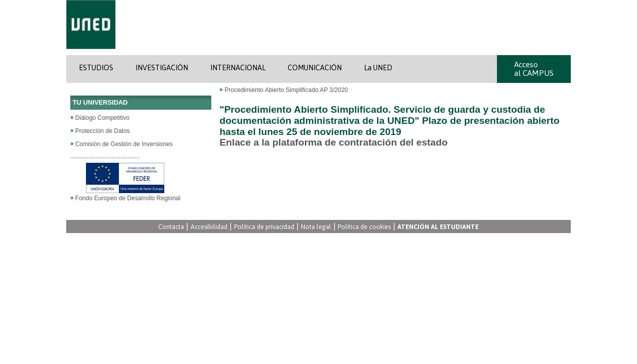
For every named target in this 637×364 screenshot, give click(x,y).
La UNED (378, 68)
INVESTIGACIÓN (162, 68)
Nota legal (316, 227)
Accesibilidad (209, 227)
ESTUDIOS (96, 68)
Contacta (171, 227)
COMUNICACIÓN (315, 68)
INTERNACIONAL (238, 68)
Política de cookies (364, 227)
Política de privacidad (264, 227)
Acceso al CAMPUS (534, 69)
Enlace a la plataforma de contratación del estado (333, 142)
